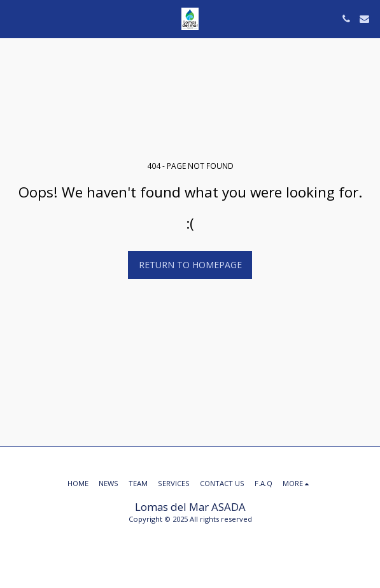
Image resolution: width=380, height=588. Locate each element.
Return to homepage (190, 265)
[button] (14, 18)
